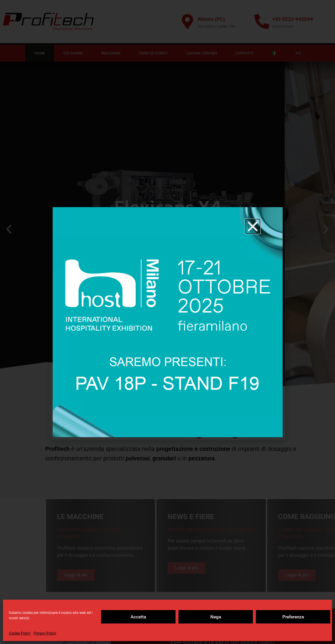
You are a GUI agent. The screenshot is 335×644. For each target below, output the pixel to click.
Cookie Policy (20, 633)
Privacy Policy (45, 633)
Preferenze (293, 617)
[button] (253, 226)
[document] (167, 322)
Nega (216, 617)
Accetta (138, 617)
